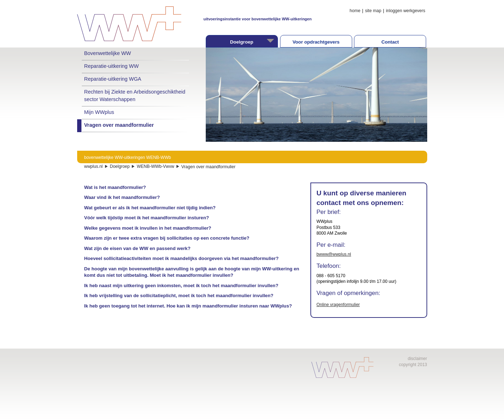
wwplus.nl (94, 166)
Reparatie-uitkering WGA (113, 79)
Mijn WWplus (99, 112)
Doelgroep (120, 166)
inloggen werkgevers (405, 11)
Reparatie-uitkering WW (112, 66)
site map (373, 11)
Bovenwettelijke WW (108, 53)
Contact (390, 42)
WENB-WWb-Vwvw (156, 166)
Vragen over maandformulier (119, 125)
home (355, 11)
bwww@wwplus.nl (334, 254)
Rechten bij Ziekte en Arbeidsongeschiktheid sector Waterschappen (135, 95)
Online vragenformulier (338, 305)
